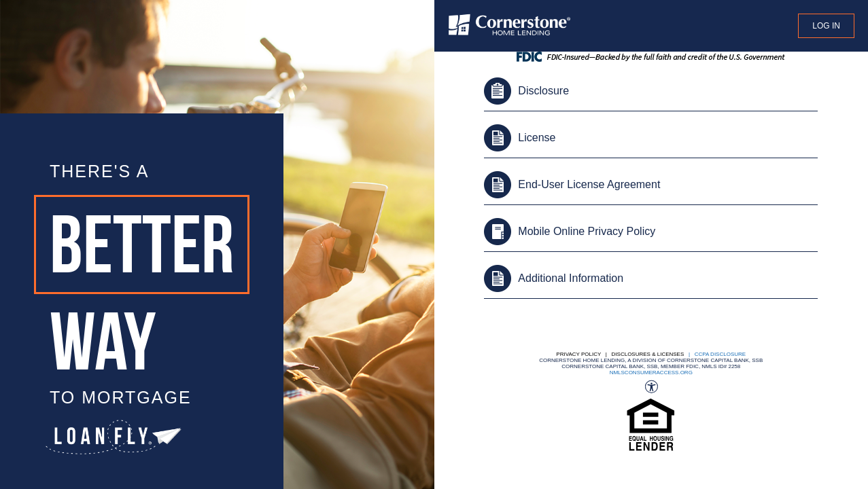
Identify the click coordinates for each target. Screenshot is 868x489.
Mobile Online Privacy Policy (587, 231)
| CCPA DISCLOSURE (716, 354)
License (537, 138)
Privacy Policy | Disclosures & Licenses (620, 354)
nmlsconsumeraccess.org (651, 373)
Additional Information (571, 278)
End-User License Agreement (589, 184)
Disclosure (543, 91)
